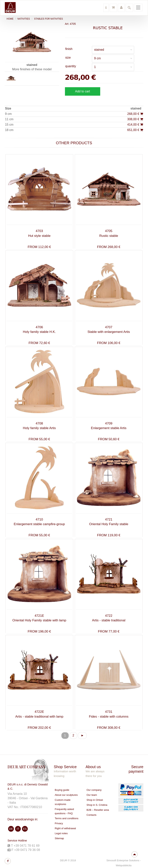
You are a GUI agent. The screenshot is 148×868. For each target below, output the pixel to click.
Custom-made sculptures (63, 802)
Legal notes (61, 833)
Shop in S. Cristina (97, 805)
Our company (94, 790)
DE (11, 829)
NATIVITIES (24, 19)
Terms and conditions (67, 818)
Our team (92, 795)
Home (10, 19)
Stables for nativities (49, 19)
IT (18, 829)
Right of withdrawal (65, 828)
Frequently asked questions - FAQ (64, 811)
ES (25, 829)
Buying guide (62, 790)
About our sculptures (66, 795)
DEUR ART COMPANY (26, 767)
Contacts (91, 815)
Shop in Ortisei (95, 800)
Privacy (59, 823)
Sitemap (59, 838)
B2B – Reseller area (98, 810)
